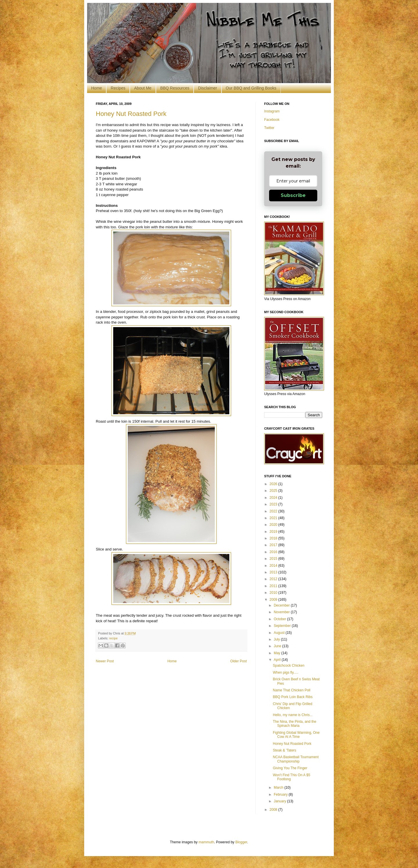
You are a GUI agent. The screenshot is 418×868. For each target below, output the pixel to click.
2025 (274, 491)
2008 (274, 810)
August (280, 633)
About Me (143, 88)
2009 (274, 600)
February (281, 795)
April (278, 660)
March (279, 788)
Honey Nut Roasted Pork (131, 114)
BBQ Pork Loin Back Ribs (293, 697)
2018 (274, 538)
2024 (274, 498)
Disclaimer (207, 88)
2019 (274, 532)
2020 (274, 525)
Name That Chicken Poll (292, 690)
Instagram (272, 111)
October (280, 619)
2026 (274, 484)
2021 (274, 518)
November (282, 612)
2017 (274, 545)
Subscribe (293, 195)
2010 (274, 593)
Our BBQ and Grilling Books (251, 88)
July (277, 639)
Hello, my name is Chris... (293, 715)
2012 (274, 579)
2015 (274, 559)
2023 (274, 504)
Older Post (238, 661)
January (280, 801)
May (278, 653)
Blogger (241, 842)
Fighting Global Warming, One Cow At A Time (296, 735)
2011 (274, 586)
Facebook (272, 120)
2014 (274, 566)
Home (97, 88)
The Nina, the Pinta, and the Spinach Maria (294, 724)
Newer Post (105, 661)
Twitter (269, 128)
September (283, 626)
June (278, 646)
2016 (274, 552)
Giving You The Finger (290, 768)
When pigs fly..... (286, 672)
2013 (274, 572)
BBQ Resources (175, 88)
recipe (113, 638)
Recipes (118, 88)
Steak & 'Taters (284, 750)
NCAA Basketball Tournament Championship (296, 759)
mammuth (206, 842)
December (282, 605)
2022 (274, 511)
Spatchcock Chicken (289, 666)
